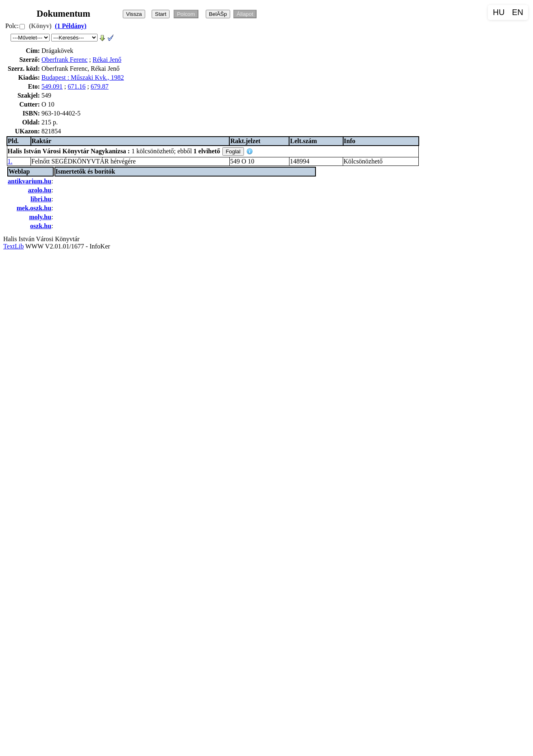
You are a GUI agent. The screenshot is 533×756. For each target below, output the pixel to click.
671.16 (77, 86)
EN (518, 12)
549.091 (52, 86)
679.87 (100, 86)
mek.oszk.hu (34, 208)
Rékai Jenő (107, 60)
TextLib (13, 246)
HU (499, 12)
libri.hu (41, 199)
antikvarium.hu (29, 181)
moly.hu (40, 217)
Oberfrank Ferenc (64, 60)
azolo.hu (40, 190)
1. (10, 161)
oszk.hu (41, 226)
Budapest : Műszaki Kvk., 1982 (83, 77)
